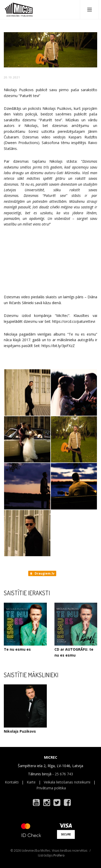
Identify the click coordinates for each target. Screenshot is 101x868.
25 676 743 (64, 774)
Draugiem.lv (42, 574)
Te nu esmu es (17, 649)
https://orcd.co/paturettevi (74, 321)
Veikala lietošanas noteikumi (67, 782)
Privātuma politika (51, 788)
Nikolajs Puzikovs (20, 731)
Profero (59, 855)
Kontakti (12, 782)
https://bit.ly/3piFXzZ (58, 346)
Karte (31, 782)
